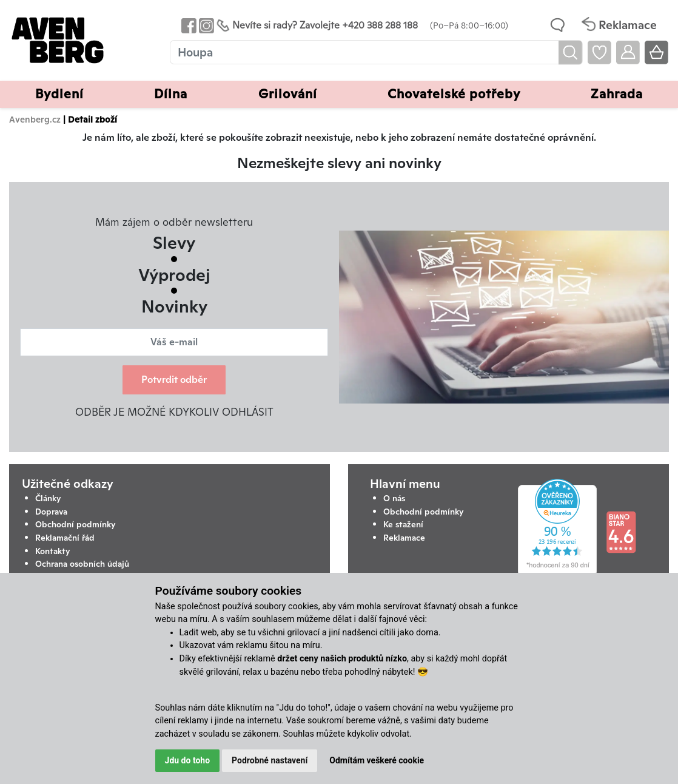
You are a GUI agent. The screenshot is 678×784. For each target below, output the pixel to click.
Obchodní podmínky (76, 524)
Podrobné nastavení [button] (270, 760)
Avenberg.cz (35, 119)
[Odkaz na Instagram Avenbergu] (205, 25)
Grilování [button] (288, 94)
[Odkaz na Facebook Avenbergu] (188, 25)
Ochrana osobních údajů (82, 564)
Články (48, 498)
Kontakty (53, 551)
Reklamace (404, 538)
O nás (394, 498)
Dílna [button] (171, 94)
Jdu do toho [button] (188, 760)
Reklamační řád (65, 538)
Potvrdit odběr (174, 380)
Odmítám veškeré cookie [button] (377, 760)
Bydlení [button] (59, 94)
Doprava (51, 512)
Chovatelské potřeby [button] (454, 94)
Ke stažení (403, 524)
